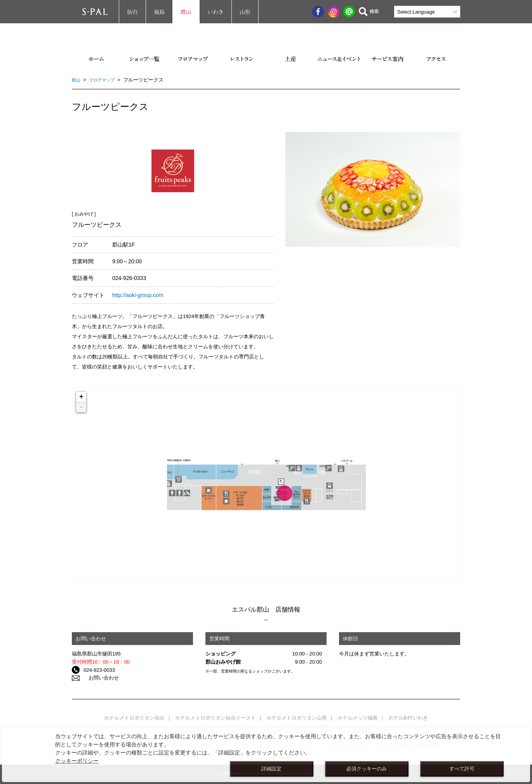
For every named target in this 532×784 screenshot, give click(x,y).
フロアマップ (106, 80)
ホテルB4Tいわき (408, 718)
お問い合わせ (99, 678)
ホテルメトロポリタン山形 (297, 718)
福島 (159, 12)
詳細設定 (271, 769)
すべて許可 (462, 769)
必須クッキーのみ (367, 769)
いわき (216, 12)
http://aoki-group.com (138, 295)
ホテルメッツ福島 (358, 718)
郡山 (186, 12)
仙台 (132, 12)
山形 (245, 12)
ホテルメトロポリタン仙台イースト (216, 718)
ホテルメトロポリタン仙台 (134, 718)
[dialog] (266, 755)
